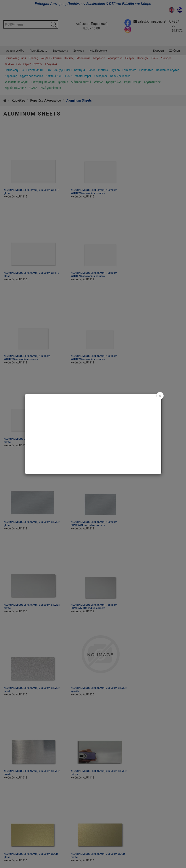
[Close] (160, 396)
